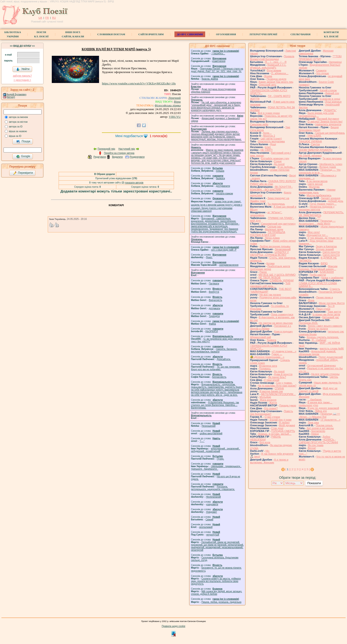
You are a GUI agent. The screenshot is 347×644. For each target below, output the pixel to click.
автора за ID (16, 127)
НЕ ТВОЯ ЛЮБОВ (270, 278)
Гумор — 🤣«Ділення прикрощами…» (267, 356)
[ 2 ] (293, 469)
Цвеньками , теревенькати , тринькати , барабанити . (216, 468)
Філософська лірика (168, 105)
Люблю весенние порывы (275, 246)
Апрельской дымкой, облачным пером (317, 353)
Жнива (268, 76)
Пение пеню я (324, 297)
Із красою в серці (330, 99)
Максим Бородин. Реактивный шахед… (318, 268)
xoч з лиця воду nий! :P (224, 250)
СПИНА (279, 388)
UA (40, 18)
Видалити (117, 157)
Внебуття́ (214, 292)
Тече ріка (313, 422)
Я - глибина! (319, 340)
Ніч (267, 451)
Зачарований (283, 249)
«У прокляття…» (330, 420)
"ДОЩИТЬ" (330, 110)
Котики (270, 263)
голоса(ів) (158, 136)
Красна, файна (210, 79)
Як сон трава (316, 445)
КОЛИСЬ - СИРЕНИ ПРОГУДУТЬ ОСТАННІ (318, 441)
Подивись (265, 369)
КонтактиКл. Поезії (331, 34)
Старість (335, 289)
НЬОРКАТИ (212, 331)
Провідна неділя (276, 79)
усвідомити (212, 504)
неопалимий (206, 527)
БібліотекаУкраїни (13, 34)
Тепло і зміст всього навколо (325, 326)
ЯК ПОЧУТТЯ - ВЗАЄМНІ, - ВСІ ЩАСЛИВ (271, 188)
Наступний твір (127, 149)
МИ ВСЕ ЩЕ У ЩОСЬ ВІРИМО (277, 275)
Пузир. (220, 459)
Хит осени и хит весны (320, 428)
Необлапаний (213, 497)
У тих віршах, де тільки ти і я (325, 238)
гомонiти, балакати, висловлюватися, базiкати (214, 350)
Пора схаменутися (282, 314)
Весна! (312, 448)
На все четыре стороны (325, 374)
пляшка (220, 171)
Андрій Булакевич (17, 94)
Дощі (273, 144)
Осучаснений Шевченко (322, 366)
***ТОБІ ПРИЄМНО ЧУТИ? (320, 58)
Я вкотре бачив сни (271, 391)
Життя (273, 403)
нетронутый (213, 535)
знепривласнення (229, 265)
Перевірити (23, 173)
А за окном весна (317, 181)
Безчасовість (219, 377)
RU (54, 18)
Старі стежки (272, 417)
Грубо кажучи (318, 275)
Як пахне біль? (277, 377)
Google (23, 157)
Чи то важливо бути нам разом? (277, 386)
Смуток (315, 144)
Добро (326, 437)
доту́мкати (215, 308)
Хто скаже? (271, 408)
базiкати (221, 178)
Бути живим (274, 70)
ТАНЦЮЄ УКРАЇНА (310, 141)
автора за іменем (18, 117)
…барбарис (315, 400)
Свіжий (210, 520)
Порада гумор (288, 405)
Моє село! (314, 232)
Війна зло (321, 411)
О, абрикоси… (280, 73)
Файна (213, 324)
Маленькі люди (274, 229)
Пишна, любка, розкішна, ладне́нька (221, 602)
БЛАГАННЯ (327, 272)
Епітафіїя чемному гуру (275, 158)
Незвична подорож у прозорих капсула (317, 208)
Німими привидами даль (317, 191)
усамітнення (219, 61)
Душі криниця (333, 102)
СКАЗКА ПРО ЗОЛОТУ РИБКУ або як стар (273, 183)
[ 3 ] (298, 469)
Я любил (284, 422)
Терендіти (214, 316)
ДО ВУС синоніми (190, 34)
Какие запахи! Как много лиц (276, 82)
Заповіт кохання (331, 198)
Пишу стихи (323, 309)
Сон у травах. (284, 383)
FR (47, 18)
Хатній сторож (328, 90)
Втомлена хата (268, 366)
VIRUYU (175, 117)
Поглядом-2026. (308, 323)
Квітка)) (11, 97)
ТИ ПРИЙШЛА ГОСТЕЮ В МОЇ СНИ (268, 234)
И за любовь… (286, 167)
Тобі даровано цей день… (270, 285)
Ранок (263, 272)
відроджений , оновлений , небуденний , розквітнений (215, 450)
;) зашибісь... (218, 54)
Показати (314, 483)
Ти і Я (331, 306)
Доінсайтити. (224, 359)
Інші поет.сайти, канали (73, 34)
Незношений (209, 426)
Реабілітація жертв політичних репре (270, 268)
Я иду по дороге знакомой (323, 408)
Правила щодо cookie (173, 626)
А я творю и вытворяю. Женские (269, 461)
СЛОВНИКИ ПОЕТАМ (111, 34)
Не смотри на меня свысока (276, 323)
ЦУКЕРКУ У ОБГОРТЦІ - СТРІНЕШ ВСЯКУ (269, 253)
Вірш (177, 102)
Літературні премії (263, 34)
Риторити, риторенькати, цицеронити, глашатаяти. (213, 488)
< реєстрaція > (22, 80)
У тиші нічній (272, 380)
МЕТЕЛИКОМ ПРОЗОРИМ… (279, 394)
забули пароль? (22, 76)
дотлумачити (223, 186)
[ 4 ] (303, 469)
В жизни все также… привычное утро (316, 404)
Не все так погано (270, 295)
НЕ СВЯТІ (267, 150)
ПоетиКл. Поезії (41, 34)
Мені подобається (129, 136)
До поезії (279, 164)
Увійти (23, 69)
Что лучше (322, 73)
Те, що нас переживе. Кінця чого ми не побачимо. (216, 368)
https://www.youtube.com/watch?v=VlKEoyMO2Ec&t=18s (139, 83)
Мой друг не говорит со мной (318, 390)
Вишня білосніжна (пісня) (319, 129)
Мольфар (265, 397)
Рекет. (209, 257)
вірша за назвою (18, 131)
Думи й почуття (283, 374)
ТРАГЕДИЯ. (314, 136)
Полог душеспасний (331, 357)
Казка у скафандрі (332, 278)
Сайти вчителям (151, 34)
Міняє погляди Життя (332, 303)
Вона (311, 300)
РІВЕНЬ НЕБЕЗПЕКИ (265, 438)
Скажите (321, 70)
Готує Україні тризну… (323, 204)
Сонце (278, 161)
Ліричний (174, 98)
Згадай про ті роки (280, 420)
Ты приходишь (276, 204)
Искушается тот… (317, 235)
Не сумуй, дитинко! (310, 156)
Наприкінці (335, 62)
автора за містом (18, 122)
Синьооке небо (259, 124)
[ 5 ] (308, 469)
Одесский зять (268, 85)
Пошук (23, 142)
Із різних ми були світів (326, 314)
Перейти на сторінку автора (119, 153)
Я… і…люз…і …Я (276, 62)
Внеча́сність (216, 300)
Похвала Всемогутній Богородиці (272, 58)
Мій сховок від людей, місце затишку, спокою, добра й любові (217, 593)
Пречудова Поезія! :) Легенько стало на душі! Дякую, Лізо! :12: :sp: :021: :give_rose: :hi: (217, 70)
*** (319, 218)
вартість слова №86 (332, 348)
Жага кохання (268, 400)
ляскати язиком (225, 194)
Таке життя (334, 312)
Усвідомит (211, 512)
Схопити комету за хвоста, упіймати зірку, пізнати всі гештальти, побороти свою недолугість (216, 581)
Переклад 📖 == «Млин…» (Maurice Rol (319, 415)
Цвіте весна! (315, 184)
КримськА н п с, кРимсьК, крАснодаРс (268, 66)
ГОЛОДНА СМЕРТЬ (283, 431)
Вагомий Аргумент (328, 119)
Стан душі (277, 428)
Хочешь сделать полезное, (323, 337)
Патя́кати (214, 284)
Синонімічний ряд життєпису (278, 224)
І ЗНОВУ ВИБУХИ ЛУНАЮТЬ (319, 148)
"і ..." (202, 441)
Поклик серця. (324, 425)
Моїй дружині (287, 425)
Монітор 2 (269, 136)
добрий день (336, 201)
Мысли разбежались (319, 195)
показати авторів (134, 183)
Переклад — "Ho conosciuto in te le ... (320, 171)
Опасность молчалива (271, 141)
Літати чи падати (318, 329)
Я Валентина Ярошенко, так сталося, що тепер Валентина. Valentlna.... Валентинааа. (215, 405)
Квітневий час (331, 317)
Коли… (267, 133)
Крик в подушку (283, 331)
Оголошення (226, 34)
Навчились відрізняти (328, 124)
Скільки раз (274, 226)
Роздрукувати (137, 157)
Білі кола (265, 442)
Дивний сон (332, 93)
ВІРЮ (324, 263)
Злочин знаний (325, 249)
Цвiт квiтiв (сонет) (271, 139)
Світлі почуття (331, 252)
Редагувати (100, 157)
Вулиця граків (328, 167)
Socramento (318, 431)
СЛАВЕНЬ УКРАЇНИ (282, 280)
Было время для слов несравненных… (316, 114)
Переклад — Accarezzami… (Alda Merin (317, 222)
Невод (315, 434)
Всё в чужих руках (269, 113)
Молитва (314, 187)
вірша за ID (15, 136)
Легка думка (272, 238)
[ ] (288, 469)
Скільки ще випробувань (330, 133)
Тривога (271, 340)
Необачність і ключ (331, 164)
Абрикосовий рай (260, 337)
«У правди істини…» (284, 351)
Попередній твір (106, 149)
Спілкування (300, 34)
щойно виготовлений (211, 433)
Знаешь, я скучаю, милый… (275, 434)
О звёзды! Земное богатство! (325, 122)
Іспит (268, 147)
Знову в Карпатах (326, 246)
